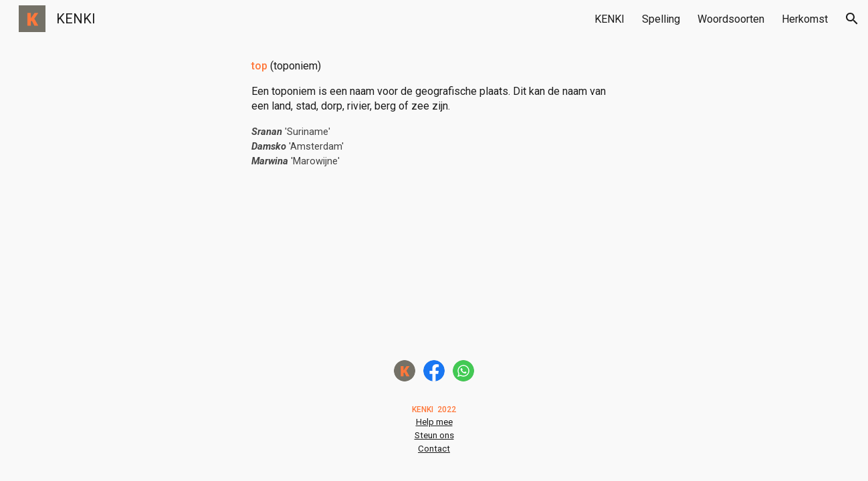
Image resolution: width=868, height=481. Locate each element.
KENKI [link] (610, 19)
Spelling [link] (661, 19)
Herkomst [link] (805, 19)
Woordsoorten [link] (731, 19)
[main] (434, 114)
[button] (852, 19)
